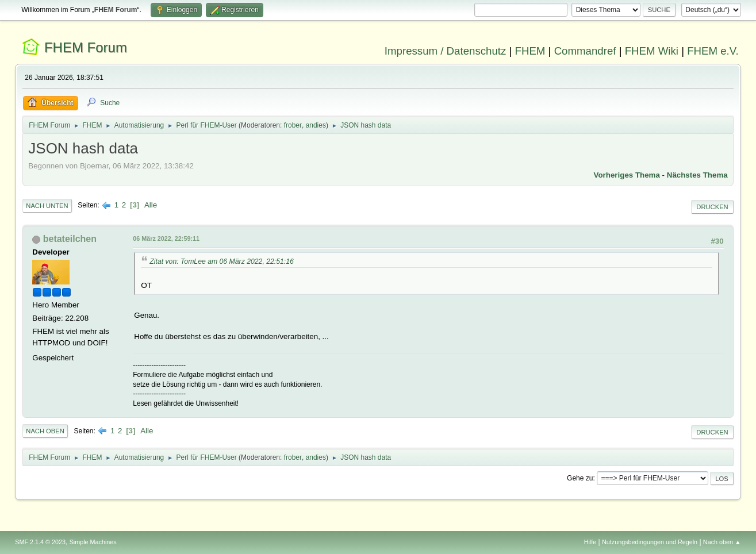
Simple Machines (93, 542)
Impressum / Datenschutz (446, 51)
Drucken (712, 207)
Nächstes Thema (697, 175)
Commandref (585, 51)
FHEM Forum (86, 47)
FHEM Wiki (652, 51)
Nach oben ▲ (722, 542)
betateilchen (70, 239)
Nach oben (45, 431)
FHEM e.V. (713, 51)
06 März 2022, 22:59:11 (166, 238)
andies (316, 125)
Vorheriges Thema (627, 175)
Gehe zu (580, 478)
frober (293, 125)
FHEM (530, 51)
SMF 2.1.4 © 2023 (40, 542)
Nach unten (47, 206)
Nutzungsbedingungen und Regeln (650, 542)
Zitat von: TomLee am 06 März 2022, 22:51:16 (222, 261)
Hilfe (590, 542)
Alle (151, 205)
